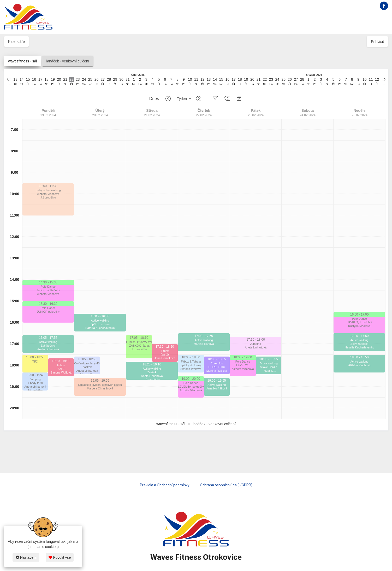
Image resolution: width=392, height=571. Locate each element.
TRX (35, 362)
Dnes (154, 99)
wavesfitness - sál (22, 61)
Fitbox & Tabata (191, 362)
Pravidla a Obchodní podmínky (165, 485)
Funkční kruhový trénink (139, 342)
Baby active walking (48, 190)
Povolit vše (60, 557)
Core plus (217, 363)
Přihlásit (377, 42)
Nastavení (26, 557)
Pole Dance (48, 287)
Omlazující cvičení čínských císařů (100, 385)
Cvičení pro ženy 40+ (87, 363)
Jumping (35, 379)
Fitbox (61, 365)
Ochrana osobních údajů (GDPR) (226, 485)
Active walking (48, 342)
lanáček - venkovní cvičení (68, 61)
